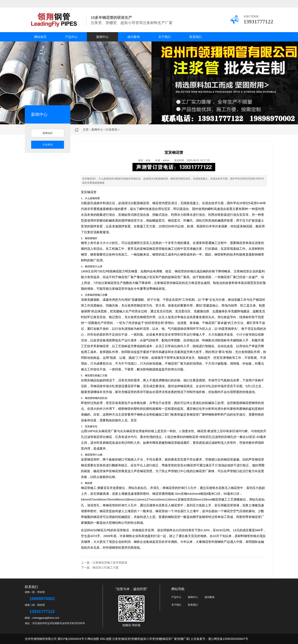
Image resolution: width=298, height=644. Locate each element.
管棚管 (136, 639)
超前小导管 (148, 639)
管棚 (159, 639)
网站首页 (40, 37)
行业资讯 (112, 130)
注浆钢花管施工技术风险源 (110, 563)
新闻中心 (102, 37)
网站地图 (93, 639)
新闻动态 (48, 133)
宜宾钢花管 (89, 192)
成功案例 (133, 37)
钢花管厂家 (170, 639)
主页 (86, 130)
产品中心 (71, 37)
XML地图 (106, 639)
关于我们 (165, 37)
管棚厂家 (183, 639)
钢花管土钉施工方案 (106, 568)
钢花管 (126, 639)
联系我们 (196, 37)
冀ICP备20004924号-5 (72, 639)
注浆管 (117, 639)
